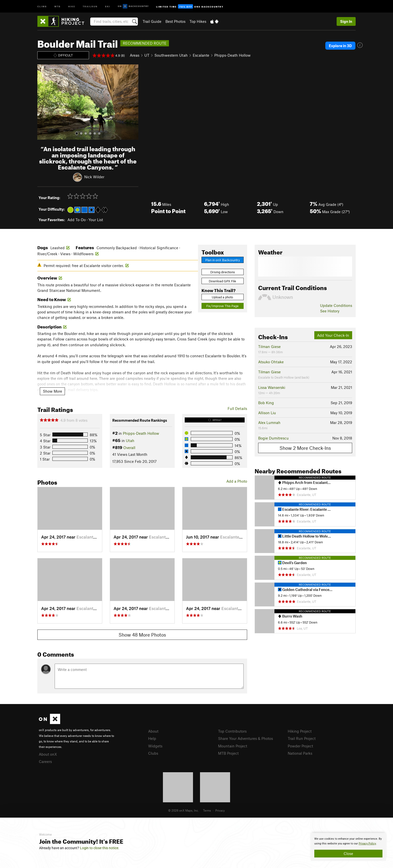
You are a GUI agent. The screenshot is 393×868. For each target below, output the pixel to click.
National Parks (300, 753)
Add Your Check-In (333, 335)
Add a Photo (237, 481)
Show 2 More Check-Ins (305, 448)
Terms (207, 810)
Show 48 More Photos (142, 635)
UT (147, 55)
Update (336, 305)
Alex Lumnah (269, 422)
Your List (96, 220)
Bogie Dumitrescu (273, 438)
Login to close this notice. (100, 848)
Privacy (220, 810)
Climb (42, 6)
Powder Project (300, 746)
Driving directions (223, 272)
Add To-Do (77, 220)
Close (348, 853)
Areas (135, 55)
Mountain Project (233, 746)
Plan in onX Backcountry (223, 260)
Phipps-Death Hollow (232, 55)
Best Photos (175, 21)
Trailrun (90, 6)
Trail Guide (152, 21)
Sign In (346, 21)
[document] (348, 847)
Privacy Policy (367, 844)
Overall (129, 448)
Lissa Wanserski (272, 387)
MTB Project (228, 753)
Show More (53, 391)
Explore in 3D (340, 46)
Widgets (155, 746)
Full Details (237, 408)
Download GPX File (222, 281)
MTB (58, 6)
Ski (108, 6)
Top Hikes (198, 21)
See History (330, 311)
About (153, 731)
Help (152, 738)
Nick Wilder (94, 177)
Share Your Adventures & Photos (245, 738)
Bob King (266, 403)
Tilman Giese (269, 346)
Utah (130, 441)
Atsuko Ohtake (271, 362)
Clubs (153, 753)
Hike (72, 6)
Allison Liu (267, 413)
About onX (48, 754)
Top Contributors (232, 731)
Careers (45, 761)
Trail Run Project (302, 738)
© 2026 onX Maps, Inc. (183, 810)
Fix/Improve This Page (222, 306)
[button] (42, 102)
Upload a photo (222, 297)
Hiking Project (300, 731)
